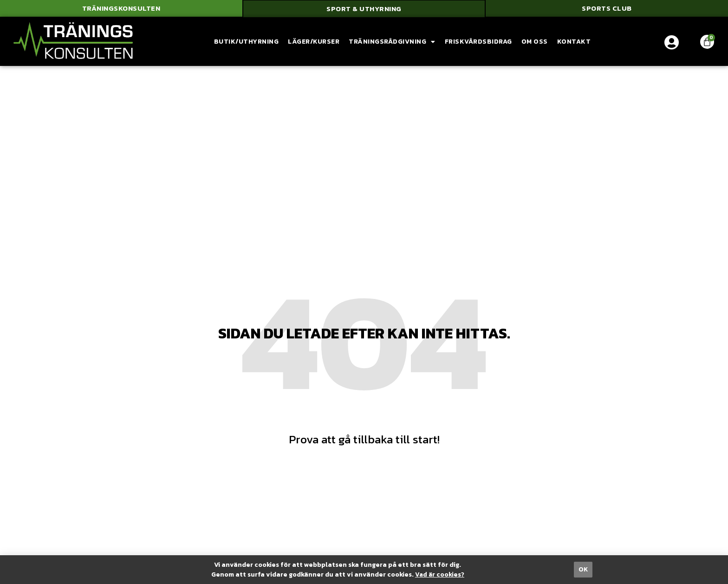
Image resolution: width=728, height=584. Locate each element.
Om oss (535, 42)
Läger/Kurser (314, 42)
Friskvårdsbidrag (478, 42)
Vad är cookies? (439, 574)
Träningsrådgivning (392, 43)
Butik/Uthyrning (247, 42)
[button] (121, 9)
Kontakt (574, 42)
